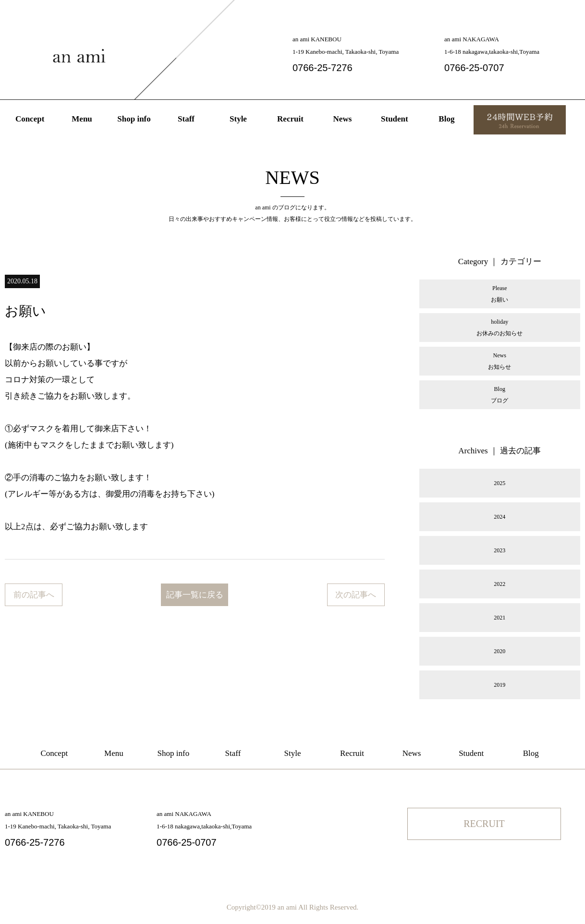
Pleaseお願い (500, 294)
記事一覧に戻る (195, 595)
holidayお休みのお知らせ (500, 328)
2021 (500, 618)
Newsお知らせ (500, 361)
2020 (500, 651)
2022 (500, 584)
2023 (500, 550)
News (343, 119)
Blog (446, 119)
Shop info (134, 119)
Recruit (290, 119)
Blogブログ (500, 395)
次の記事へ (356, 595)
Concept (30, 119)
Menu (82, 119)
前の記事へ (34, 595)
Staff (186, 119)
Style (238, 119)
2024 (500, 517)
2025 (500, 483)
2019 (500, 685)
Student (395, 119)
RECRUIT (484, 824)
